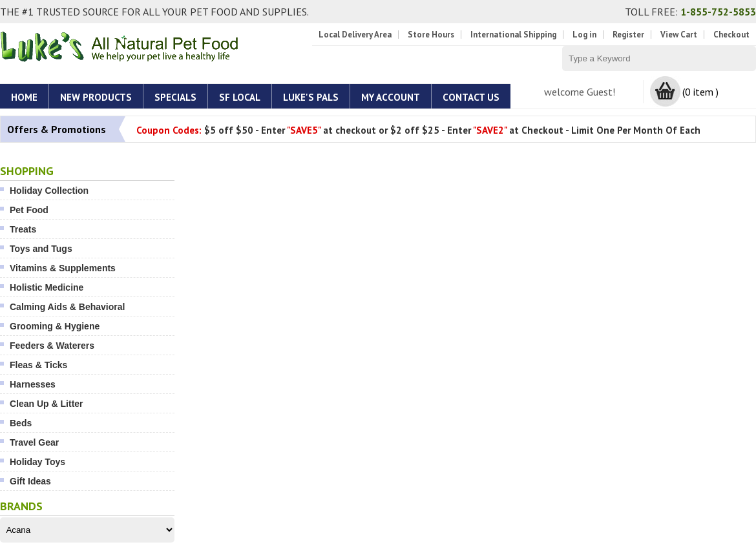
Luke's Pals (311, 97)
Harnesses (33, 384)
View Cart (679, 35)
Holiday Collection (49, 191)
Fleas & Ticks (38, 365)
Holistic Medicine (47, 287)
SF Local (240, 97)
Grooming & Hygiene (55, 326)
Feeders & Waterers (52, 346)
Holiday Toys (37, 462)
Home (24, 97)
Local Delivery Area (355, 35)
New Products (96, 97)
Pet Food (29, 210)
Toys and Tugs (41, 249)
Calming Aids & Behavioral (67, 307)
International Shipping (513, 35)
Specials (175, 97)
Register (628, 35)
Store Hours (431, 35)
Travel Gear (34, 442)
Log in (584, 35)
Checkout (731, 35)
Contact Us (471, 97)
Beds (21, 423)
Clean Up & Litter (47, 404)
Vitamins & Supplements (63, 268)
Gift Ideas (30, 481)
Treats (23, 229)
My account (391, 97)
